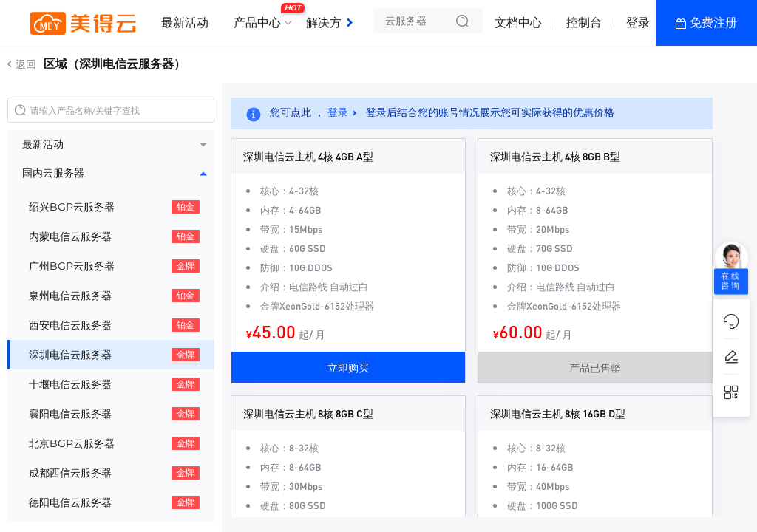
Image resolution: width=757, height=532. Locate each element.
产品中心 (261, 17)
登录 (638, 23)
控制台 (584, 23)
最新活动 (185, 23)
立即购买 (348, 367)
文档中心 (518, 23)
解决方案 (330, 23)
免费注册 (713, 23)
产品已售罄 (595, 367)
